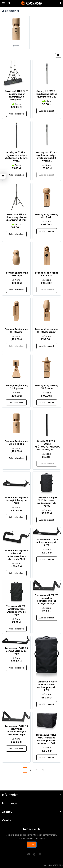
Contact (8, 820)
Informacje (31, 803)
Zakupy (31, 812)
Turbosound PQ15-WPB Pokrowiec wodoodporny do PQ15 (47, 686)
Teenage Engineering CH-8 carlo (47, 387)
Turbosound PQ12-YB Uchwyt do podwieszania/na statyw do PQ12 (47, 599)
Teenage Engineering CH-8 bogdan (16, 442)
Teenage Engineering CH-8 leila (47, 274)
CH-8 (16, 46)
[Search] (9, 3)
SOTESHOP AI (58, 865)
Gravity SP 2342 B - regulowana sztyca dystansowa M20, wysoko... (47, 157)
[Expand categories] (3, 3)
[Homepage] (32, 3)
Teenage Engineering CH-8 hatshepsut (47, 330)
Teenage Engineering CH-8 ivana (16, 330)
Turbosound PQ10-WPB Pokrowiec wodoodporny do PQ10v (47, 502)
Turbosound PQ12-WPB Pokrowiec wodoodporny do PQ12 (16, 610)
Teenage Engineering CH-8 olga (16, 274)
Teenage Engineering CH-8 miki (47, 216)
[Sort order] (58, 55)
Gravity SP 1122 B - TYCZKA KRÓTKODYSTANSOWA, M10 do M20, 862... (47, 445)
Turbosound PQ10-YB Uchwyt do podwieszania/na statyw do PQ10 (16, 555)
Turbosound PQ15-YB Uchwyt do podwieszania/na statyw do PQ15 (16, 730)
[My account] (60, 3)
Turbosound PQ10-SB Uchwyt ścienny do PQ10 (16, 500)
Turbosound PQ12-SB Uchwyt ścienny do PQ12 (47, 542)
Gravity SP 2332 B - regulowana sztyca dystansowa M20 (47, 94)
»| (43, 770)
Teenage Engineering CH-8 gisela (16, 387)
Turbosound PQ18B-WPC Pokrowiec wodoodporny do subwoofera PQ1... (47, 739)
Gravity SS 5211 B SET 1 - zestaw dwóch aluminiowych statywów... (16, 95)
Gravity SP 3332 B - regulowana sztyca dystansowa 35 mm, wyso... (16, 157)
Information (31, 795)
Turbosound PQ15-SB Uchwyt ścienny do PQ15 (16, 651)
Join (32, 844)
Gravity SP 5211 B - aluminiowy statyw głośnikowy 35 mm (16, 217)
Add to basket (16, 114)
